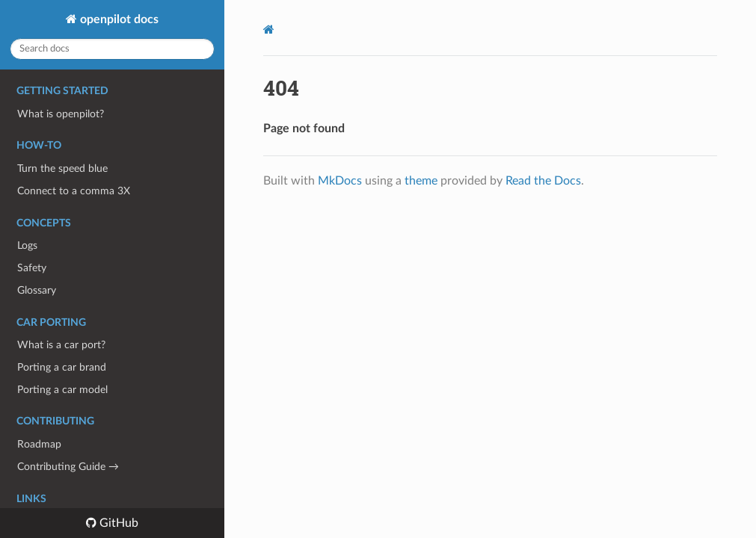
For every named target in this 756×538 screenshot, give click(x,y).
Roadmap (39, 444)
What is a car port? (61, 345)
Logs (27, 245)
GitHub (117, 523)
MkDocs (340, 181)
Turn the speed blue (62, 168)
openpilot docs (118, 19)
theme (421, 181)
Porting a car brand (62, 367)
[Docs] (269, 30)
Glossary (37, 290)
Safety (32, 268)
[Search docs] (112, 49)
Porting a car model (62, 390)
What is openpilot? (61, 114)
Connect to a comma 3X (74, 191)
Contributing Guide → (68, 467)
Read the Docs (543, 181)
